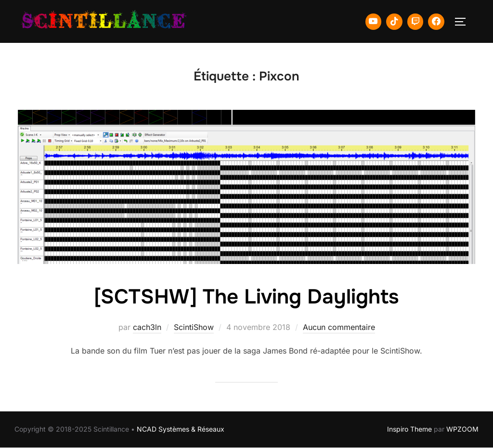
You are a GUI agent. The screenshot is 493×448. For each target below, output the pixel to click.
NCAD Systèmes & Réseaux (181, 429)
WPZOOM (462, 429)
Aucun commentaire (339, 327)
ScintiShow (194, 327)
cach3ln (147, 327)
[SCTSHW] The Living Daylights (246, 297)
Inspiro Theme (409, 429)
